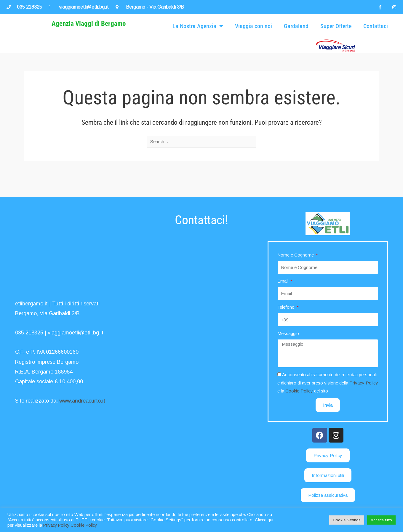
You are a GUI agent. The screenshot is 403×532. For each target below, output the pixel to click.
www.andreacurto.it (82, 401)
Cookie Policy (299, 391)
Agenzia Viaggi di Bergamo (89, 32)
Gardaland (296, 35)
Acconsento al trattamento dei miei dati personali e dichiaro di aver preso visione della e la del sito (328, 383)
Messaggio (288, 333)
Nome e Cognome (296, 255)
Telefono (287, 307)
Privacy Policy (364, 383)
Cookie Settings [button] (347, 520)
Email (283, 281)
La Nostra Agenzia (198, 35)
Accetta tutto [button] (381, 520)
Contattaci (376, 35)
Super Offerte (336, 35)
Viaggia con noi (254, 35)
